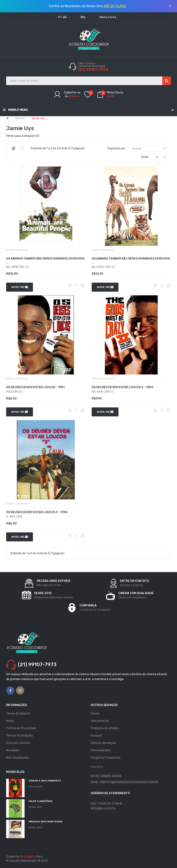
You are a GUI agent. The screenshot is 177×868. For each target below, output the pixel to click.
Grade (14, 148)
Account (96, 736)
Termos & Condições (20, 736)
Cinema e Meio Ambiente (45, 781)
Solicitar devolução (103, 743)
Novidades (13, 750)
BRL (85, 17)
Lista (22, 148)
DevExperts (28, 857)
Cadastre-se (72, 93)
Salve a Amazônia (41, 801)
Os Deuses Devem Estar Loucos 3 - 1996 (37, 512)
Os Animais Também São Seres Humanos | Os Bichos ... (45, 261)
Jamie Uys (38, 118)
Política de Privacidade (21, 728)
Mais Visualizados (17, 758)
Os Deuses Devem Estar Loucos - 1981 (35, 387)
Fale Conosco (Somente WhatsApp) (92, 65)
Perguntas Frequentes (106, 758)
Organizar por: (117, 148)
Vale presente (100, 721)
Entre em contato (18, 743)
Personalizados (101, 750)
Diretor (20, 118)
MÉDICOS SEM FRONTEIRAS (46, 822)
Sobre (10, 721)
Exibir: (145, 157)
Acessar (74, 96)
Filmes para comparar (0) (23, 136)
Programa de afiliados (105, 728)
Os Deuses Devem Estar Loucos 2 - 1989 (122, 387)
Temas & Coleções (18, 713)
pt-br (64, 17)
